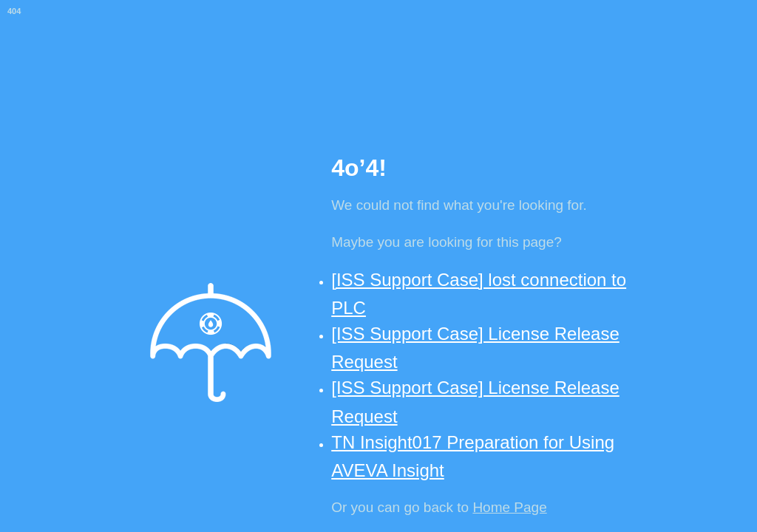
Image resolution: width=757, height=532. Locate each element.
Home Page (509, 507)
